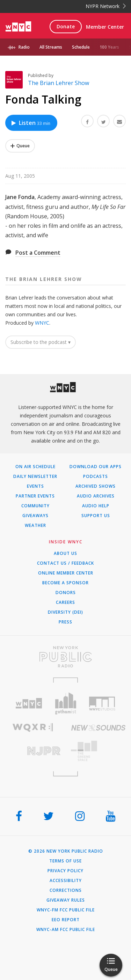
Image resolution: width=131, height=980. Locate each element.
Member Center (105, 27)
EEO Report (66, 920)
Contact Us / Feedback (65, 563)
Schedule (81, 47)
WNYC (42, 323)
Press (65, 622)
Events (35, 486)
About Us (65, 554)
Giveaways (35, 516)
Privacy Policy (65, 871)
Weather (35, 526)
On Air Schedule (35, 467)
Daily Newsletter (35, 477)
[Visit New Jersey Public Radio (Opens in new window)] (33, 751)
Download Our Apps (96, 467)
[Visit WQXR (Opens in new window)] (33, 728)
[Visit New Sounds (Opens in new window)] (99, 728)
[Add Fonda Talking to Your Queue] (20, 146)
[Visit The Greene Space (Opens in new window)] (99, 751)
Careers (65, 602)
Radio (24, 47)
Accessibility (66, 881)
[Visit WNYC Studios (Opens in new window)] (102, 704)
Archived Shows (96, 486)
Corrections (66, 890)
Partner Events (35, 496)
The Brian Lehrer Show (59, 83)
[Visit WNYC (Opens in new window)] (29, 703)
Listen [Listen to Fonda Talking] (30, 123)
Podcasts (96, 477)
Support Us (96, 516)
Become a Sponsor (65, 583)
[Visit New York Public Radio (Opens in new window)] (65, 657)
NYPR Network (106, 6)
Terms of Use (65, 861)
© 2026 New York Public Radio (66, 851)
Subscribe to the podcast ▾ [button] (41, 342)
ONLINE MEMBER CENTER (66, 573)
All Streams (51, 47)
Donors (66, 593)
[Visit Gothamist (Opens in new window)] (65, 703)
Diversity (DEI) (65, 612)
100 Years (109, 47)
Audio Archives (96, 496)
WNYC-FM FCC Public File (66, 910)
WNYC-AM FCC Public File (66, 930)
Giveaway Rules (66, 900)
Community (35, 506)
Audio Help (96, 506)
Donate (66, 26)
